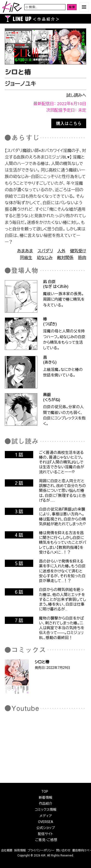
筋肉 (82, 258)
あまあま (25, 251)
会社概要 (7, 850)
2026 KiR (40, 855)
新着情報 (45, 798)
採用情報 (20, 850)
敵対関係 (65, 258)
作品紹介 (45, 804)
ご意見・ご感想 (46, 840)
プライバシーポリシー (41, 850)
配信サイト (46, 834)
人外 (61, 251)
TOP (45, 792)
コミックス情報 (46, 810)
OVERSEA (46, 822)
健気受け (78, 251)
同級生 (26, 258)
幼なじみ (45, 258)
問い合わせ (63, 850)
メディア (46, 816)
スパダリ (45, 251)
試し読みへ (76, 95)
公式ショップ (46, 828)
